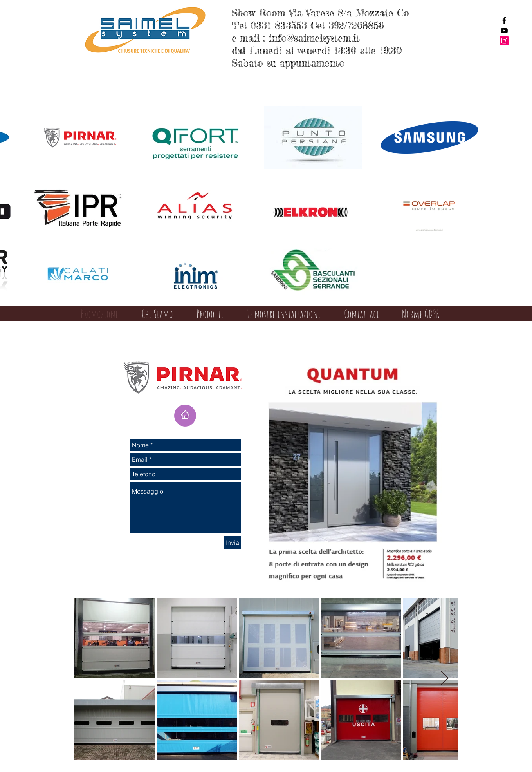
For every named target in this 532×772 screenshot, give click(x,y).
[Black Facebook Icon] (504, 20)
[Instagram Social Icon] (504, 41)
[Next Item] (445, 679)
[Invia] (233, 542)
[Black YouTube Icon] (504, 31)
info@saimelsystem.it (314, 38)
